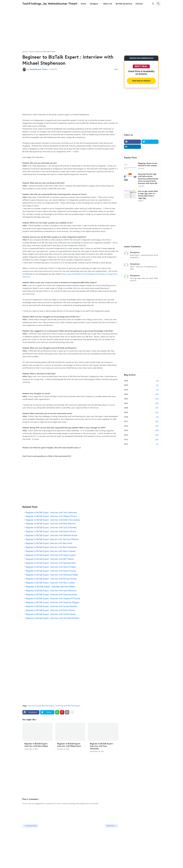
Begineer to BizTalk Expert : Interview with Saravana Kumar (52, 594)
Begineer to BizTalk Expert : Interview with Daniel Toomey (51, 571)
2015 (141, 430)
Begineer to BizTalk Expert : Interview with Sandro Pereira (51, 614)
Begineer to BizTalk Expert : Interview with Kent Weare (51, 587)
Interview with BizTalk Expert (68, 706)
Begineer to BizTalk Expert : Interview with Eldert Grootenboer (53, 520)
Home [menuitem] (83, 4)
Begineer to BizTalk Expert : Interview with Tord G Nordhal (51, 527)
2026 (141, 381)
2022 (141, 399)
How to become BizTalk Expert (42, 52)
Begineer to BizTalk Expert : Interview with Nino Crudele (50, 583)
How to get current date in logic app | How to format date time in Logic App (148, 195)
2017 (141, 421)
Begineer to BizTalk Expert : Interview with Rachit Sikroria (51, 531)
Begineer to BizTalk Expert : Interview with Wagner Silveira (51, 516)
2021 (141, 403)
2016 (141, 426)
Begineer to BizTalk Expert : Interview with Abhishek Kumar (52, 535)
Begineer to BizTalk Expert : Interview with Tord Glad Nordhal (53, 618)
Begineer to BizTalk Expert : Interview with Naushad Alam (51, 563)
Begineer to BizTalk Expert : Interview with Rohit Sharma (51, 610)
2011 (141, 444)
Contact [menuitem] (139, 4)
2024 (141, 390)
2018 (141, 417)
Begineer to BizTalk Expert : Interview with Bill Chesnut (50, 559)
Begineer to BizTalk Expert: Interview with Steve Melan (36, 745)
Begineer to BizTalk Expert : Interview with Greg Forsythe (51, 555)
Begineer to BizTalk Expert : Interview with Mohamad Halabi (52, 575)
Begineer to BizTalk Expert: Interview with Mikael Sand (69, 745)
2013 (141, 440)
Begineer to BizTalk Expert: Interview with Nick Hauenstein (51, 547)
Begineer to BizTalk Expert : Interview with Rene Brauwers (51, 523)
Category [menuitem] (94, 4)
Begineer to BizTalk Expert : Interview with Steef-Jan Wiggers (53, 602)
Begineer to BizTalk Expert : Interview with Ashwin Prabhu (51, 567)
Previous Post (31, 826)
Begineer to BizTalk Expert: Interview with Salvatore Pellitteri (52, 539)
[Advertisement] (91, 29)
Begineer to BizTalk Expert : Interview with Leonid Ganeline (52, 606)
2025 (141, 385)
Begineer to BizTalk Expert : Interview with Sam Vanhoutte (51, 590)
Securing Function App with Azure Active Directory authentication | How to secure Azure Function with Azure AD (148, 179)
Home (25, 52)
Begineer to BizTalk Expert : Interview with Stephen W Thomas (53, 598)
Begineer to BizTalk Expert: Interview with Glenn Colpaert (51, 551)
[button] (153, 4)
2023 (141, 394)
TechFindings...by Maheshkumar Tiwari (50, 4)
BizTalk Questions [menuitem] (124, 4)
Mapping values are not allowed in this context (148, 164)
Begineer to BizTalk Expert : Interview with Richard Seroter (51, 579)
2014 (141, 435)
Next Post (111, 826)
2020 (141, 408)
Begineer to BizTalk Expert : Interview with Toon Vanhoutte (51, 512)
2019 (141, 412)
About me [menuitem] (108, 4)
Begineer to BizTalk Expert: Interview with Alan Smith (49, 543)
